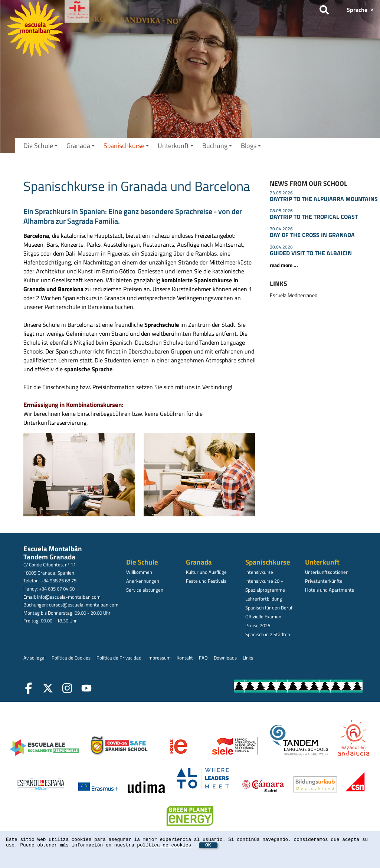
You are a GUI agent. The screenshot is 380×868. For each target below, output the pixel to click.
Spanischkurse (126, 146)
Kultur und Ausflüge (206, 572)
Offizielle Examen (263, 617)
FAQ (203, 658)
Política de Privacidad (119, 658)
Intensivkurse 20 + (264, 581)
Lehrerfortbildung (264, 599)
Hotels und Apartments (330, 590)
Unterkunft (176, 146)
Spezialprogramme (265, 590)
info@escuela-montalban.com (69, 597)
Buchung (217, 146)
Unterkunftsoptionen (327, 572)
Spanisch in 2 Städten (268, 634)
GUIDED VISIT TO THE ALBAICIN (311, 253)
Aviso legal (35, 658)
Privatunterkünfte (324, 581)
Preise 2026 (258, 625)
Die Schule (40, 146)
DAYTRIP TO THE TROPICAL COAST (314, 217)
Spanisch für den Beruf (269, 608)
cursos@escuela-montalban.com (84, 605)
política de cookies (164, 845)
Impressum (159, 658)
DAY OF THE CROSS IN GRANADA (312, 235)
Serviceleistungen (145, 590)
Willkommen (139, 572)
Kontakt (185, 658)
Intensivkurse (259, 572)
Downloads (225, 658)
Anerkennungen (143, 581)
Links (248, 658)
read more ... (284, 265)
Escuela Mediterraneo (294, 295)
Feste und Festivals (206, 581)
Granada (81, 146)
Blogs (251, 146)
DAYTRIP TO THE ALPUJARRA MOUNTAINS (324, 199)
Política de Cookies (71, 658)
